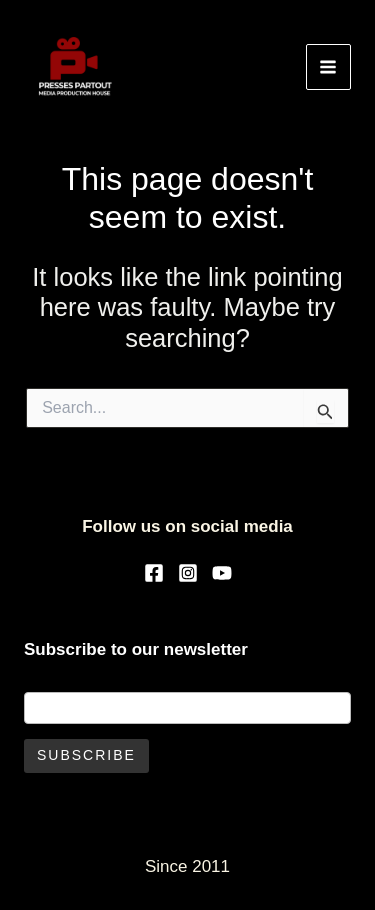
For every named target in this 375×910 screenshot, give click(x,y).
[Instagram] (188, 573)
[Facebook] (154, 573)
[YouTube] (222, 573)
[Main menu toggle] (329, 67)
